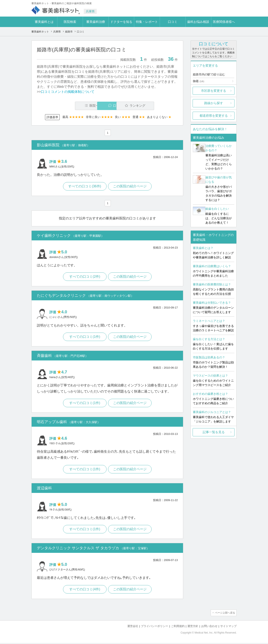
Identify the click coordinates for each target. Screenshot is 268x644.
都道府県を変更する (214, 116)
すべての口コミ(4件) (85, 591)
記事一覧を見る (214, 432)
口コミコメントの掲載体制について (68, 92)
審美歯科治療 (96, 22)
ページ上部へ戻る (225, 614)
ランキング (154, 106)
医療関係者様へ (224, 22)
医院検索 (70, 22)
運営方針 (193, 627)
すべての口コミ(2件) (85, 277)
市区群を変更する (214, 91)
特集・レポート (147, 22)
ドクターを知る (121, 22)
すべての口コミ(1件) (85, 338)
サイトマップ (228, 627)
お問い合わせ (209, 627)
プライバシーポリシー (155, 627)
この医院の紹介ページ (130, 186)
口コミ (173, 22)
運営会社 (133, 627)
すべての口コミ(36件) (84, 186)
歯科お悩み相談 (198, 22)
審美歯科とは (44, 22)
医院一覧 (66, 106)
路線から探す (214, 103)
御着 (198, 81)
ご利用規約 (178, 627)
